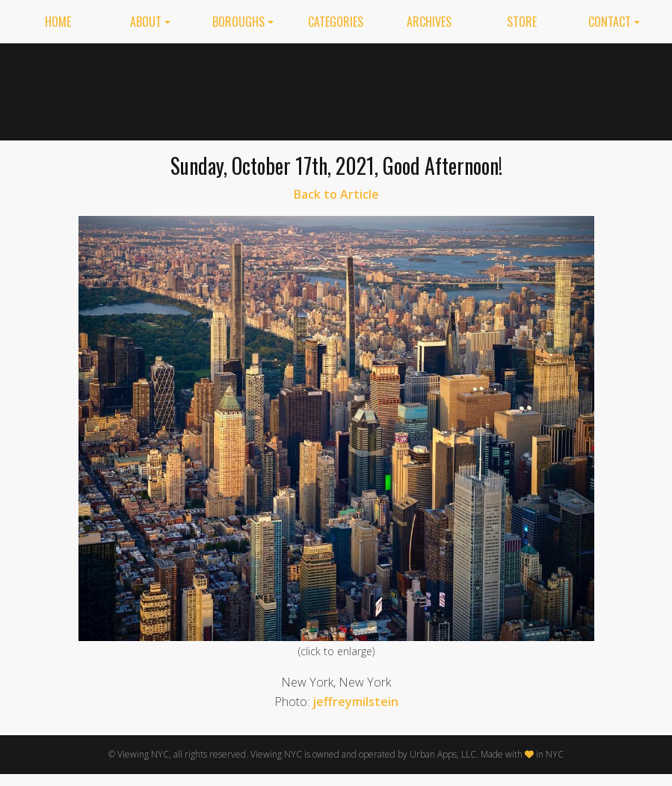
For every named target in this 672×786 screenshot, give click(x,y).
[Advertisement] (471, 89)
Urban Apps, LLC (443, 754)
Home (58, 22)
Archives (429, 22)
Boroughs (238, 22)
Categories (336, 22)
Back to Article (336, 194)
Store (522, 22)
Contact (610, 22)
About (146, 22)
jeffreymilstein (355, 702)
